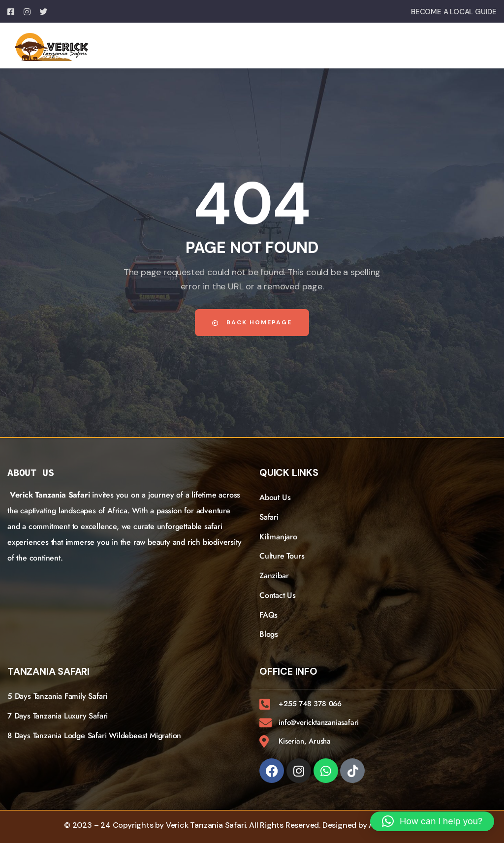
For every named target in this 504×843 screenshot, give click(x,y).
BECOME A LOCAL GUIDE (454, 12)
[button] (432, 821)
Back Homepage (252, 322)
